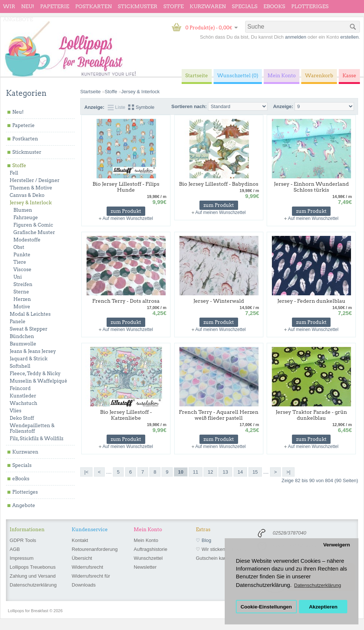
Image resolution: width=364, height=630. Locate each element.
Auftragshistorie (150, 549)
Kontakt (80, 540)
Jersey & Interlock (31, 203)
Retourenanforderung (95, 549)
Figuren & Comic (33, 225)
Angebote (18, 19)
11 (195, 472)
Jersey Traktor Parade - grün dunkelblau (311, 415)
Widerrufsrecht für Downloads (91, 580)
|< (86, 472)
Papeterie (55, 6)
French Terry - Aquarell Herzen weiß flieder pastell (219, 415)
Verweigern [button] (337, 545)
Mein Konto (146, 540)
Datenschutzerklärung (33, 585)
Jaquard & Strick (29, 359)
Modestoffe (27, 240)
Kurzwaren (208, 6)
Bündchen (22, 336)
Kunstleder (23, 396)
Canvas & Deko (27, 195)
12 (210, 472)
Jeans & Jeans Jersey (33, 351)
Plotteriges (310, 6)
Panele (18, 322)
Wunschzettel (148, 558)
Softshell (20, 366)
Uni (18, 277)
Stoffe (174, 6)
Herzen (22, 299)
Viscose (22, 269)
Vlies (16, 411)
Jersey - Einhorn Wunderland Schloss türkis (311, 187)
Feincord (20, 388)
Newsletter (145, 567)
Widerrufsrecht (87, 567)
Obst (19, 247)
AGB (15, 549)
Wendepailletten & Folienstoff (32, 428)
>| (288, 472)
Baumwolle (23, 344)
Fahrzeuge (26, 217)
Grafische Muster (34, 232)
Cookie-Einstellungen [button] (266, 607)
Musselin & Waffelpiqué (38, 381)
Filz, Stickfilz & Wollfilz (37, 439)
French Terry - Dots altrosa (126, 301)
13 (225, 472)
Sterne (21, 292)
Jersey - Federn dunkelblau (311, 301)
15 (255, 472)
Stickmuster (138, 6)
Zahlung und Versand (33, 576)
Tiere (20, 262)
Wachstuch (23, 403)
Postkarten (93, 6)
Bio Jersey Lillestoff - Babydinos (219, 184)
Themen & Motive (31, 188)
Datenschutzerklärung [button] (318, 585)
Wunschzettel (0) (238, 76)
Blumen (23, 210)
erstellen (349, 37)
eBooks (274, 6)
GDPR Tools (23, 540)
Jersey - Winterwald (219, 301)
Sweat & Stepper (29, 329)
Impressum (22, 558)
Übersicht (82, 558)
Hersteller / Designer (35, 180)
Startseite (90, 92)
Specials (245, 6)
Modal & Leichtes (30, 314)
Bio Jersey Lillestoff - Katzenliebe (126, 415)
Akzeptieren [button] (323, 607)
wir (9, 6)
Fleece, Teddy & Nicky (35, 374)
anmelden (295, 37)
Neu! (28, 6)
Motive (22, 307)
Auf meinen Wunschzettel (128, 218)
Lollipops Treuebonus (33, 567)
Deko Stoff (22, 418)
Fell (14, 173)
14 (240, 472)
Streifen (23, 284)
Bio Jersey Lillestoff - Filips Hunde (126, 187)
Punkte (22, 255)
